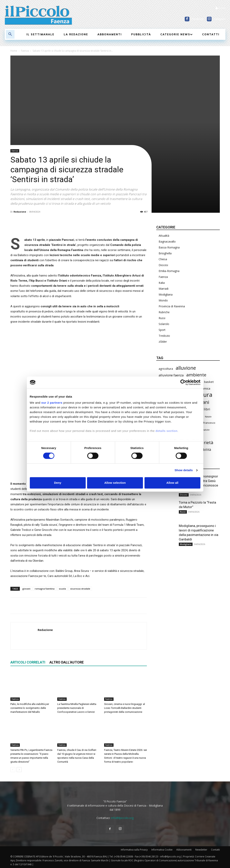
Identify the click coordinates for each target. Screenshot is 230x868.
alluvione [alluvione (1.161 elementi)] (186, 368)
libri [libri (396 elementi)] (207, 409)
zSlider (163, 342)
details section (166, 431)
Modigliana (166, 294)
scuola (62, 589)
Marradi (164, 289)
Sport (162, 330)
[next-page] (19, 770)
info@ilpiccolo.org (122, 818)
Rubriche (164, 312)
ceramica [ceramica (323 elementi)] (204, 388)
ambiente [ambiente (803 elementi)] (196, 375)
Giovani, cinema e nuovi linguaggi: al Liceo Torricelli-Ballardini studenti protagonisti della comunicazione (125, 708)
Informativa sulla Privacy (134, 850)
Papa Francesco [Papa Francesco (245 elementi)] (206, 423)
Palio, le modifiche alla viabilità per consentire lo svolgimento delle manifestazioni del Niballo (30, 708)
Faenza (25, 51)
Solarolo (164, 324)
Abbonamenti (184, 850)
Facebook (198, 19)
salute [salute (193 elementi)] (206, 430)
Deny (58, 483)
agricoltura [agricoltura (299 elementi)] (166, 369)
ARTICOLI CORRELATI (28, 662)
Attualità (164, 236)
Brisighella (165, 253)
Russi (162, 318)
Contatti (215, 850)
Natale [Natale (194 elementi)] (208, 417)
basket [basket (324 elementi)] (209, 382)
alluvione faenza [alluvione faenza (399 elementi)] (171, 375)
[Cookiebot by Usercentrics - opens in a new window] (183, 382)
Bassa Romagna (169, 247)
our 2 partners (52, 403)
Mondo (163, 300)
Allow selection (115, 483)
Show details (184, 470)
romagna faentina (45, 589)
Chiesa (163, 259)
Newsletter (201, 850)
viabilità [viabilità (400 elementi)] (205, 450)
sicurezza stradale (80, 589)
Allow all (172, 483)
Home (14, 51)
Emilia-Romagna (169, 271)
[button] (10, 34)
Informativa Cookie (162, 850)
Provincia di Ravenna (172, 306)
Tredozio (164, 336)
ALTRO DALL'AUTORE (67, 662)
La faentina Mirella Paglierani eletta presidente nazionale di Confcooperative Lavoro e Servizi (77, 708)
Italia (162, 283)
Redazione (20, 212)
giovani (26, 589)
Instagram (220, 19)
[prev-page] (13, 770)
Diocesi (163, 265)
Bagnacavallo (167, 241)
